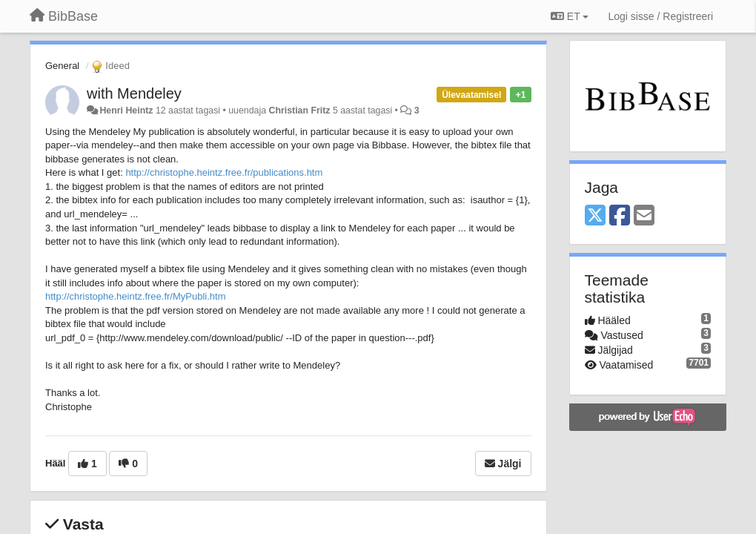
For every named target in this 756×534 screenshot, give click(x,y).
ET (570, 16)
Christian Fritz (299, 111)
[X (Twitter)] (595, 216)
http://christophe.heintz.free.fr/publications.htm (224, 172)
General (62, 66)
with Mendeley (134, 93)
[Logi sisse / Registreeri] (660, 16)
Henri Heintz (126, 111)
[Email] (644, 216)
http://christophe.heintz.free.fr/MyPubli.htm (136, 296)
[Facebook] (620, 216)
